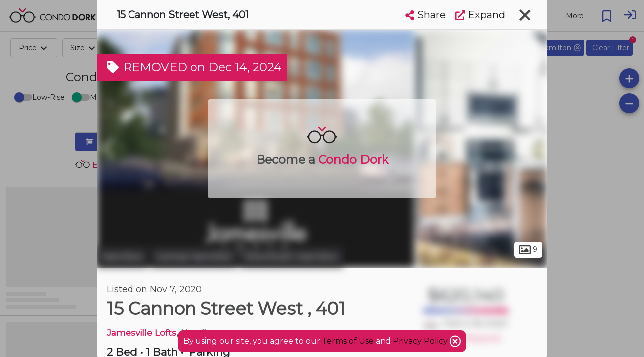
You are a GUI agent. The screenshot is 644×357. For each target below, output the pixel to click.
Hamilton (123, 257)
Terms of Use (348, 341)
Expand (480, 15)
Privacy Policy (421, 341)
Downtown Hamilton (291, 257)
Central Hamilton (194, 257)
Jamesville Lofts (141, 332)
